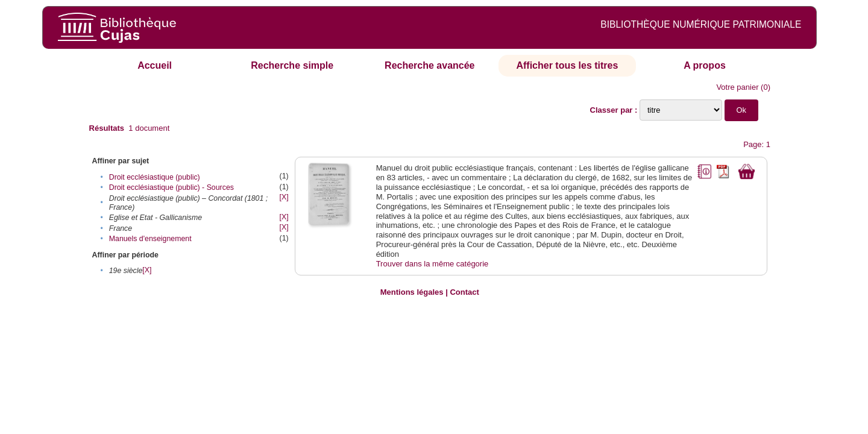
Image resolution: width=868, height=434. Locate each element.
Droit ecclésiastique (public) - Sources (171, 187)
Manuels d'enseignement (150, 239)
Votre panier (737, 87)
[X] (284, 197)
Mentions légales (412, 292)
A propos (705, 65)
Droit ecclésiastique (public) (155, 177)
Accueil (155, 65)
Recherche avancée (429, 65)
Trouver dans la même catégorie (432, 264)
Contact (464, 292)
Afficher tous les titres (567, 65)
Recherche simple (292, 65)
